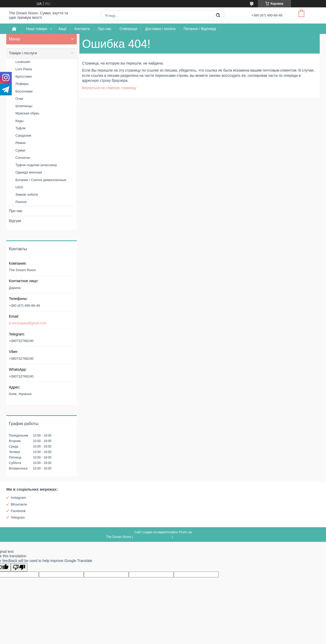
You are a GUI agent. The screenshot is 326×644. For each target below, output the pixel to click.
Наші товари (37, 29)
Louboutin (23, 62)
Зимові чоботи (27, 195)
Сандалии (23, 135)
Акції (62, 29)
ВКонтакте (19, 504)
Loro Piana (24, 69)
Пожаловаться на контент (152, 537)
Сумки (20, 150)
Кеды (19, 121)
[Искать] (218, 15)
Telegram (18, 517)
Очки (19, 99)
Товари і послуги (23, 53)
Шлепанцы (24, 106)
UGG (19, 187)
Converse (23, 158)
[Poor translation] (19, 567)
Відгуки (15, 221)
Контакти (82, 29)
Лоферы (22, 84)
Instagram (18, 498)
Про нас (105, 29)
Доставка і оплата (160, 29)
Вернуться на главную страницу (109, 88)
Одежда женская (29, 172)
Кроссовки (24, 76)
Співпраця (128, 29)
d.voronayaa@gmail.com (28, 323)
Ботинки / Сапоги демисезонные (41, 180)
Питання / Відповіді (200, 29)
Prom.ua (185, 532)
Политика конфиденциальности (197, 537)
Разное (21, 202)
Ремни (21, 143)
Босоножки (24, 91)
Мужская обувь (27, 113)
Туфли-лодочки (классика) (36, 165)
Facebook (18, 511)
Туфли (21, 128)
